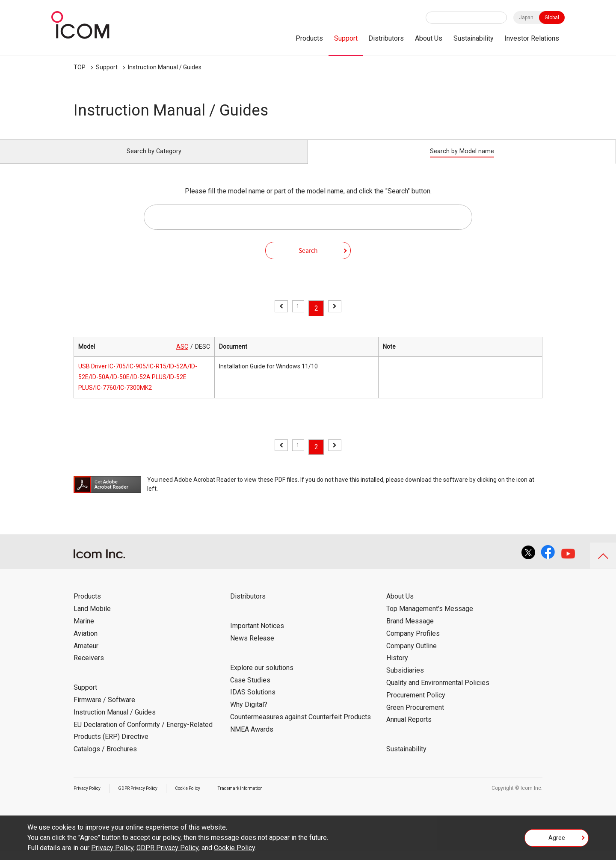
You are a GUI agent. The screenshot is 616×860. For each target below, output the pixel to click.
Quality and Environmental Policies (438, 692)
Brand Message (410, 630)
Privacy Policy (90, 798)
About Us (429, 38)
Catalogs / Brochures (105, 759)
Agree (557, 840)
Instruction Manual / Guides (165, 67)
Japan (526, 18)
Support (346, 38)
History (397, 668)
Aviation (86, 643)
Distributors (386, 38)
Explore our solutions (262, 677)
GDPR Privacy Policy (147, 798)
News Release (252, 648)
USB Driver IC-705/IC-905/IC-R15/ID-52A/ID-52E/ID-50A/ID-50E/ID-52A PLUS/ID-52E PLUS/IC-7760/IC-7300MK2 (138, 387)
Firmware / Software (104, 709)
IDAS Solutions (253, 702)
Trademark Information (265, 798)
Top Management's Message (430, 618)
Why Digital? (249, 714)
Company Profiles (413, 643)
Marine (84, 630)
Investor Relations (532, 38)
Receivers (89, 668)
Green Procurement (415, 717)
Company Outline (412, 655)
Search (308, 260)
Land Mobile (92, 618)
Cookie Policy (204, 798)
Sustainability (474, 38)
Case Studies (250, 689)
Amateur (86, 655)
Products (309, 38)
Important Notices (257, 636)
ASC (182, 356)
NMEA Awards (252, 739)
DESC (203, 356)
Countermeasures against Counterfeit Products (301, 726)
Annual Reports (409, 729)
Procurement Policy (416, 704)
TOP (80, 67)
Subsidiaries (405, 680)
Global (552, 18)
